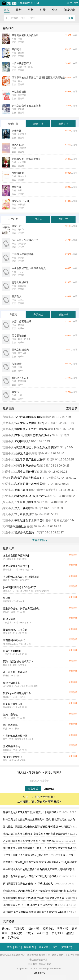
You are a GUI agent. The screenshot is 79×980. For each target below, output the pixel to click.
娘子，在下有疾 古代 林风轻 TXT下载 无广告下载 (30, 876)
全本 (55, 10)
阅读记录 (69, 10)
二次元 (29, 933)
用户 (69, 3)
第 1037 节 (63, 429)
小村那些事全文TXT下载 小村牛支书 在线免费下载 (30, 905)
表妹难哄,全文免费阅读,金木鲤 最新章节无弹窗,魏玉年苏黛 (35, 912)
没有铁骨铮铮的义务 (55, 520)
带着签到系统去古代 (27, 466)
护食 (34, 514)
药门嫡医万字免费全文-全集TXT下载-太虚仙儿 (28, 884)
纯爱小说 (8, 460)
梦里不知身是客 (24, 490)
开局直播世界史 (20, 526)
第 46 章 (35, 526)
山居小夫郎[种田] (25, 472)
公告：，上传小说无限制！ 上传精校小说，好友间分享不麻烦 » (39, 799)
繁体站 (6, 929)
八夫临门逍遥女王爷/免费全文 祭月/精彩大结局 (28, 841)
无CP (6, 478)
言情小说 (8, 417)
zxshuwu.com (20, 3)
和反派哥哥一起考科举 (28, 484)
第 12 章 (42, 502)
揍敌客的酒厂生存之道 (28, 460)
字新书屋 (19, 929)
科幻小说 (43, 933)
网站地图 (29, 947)
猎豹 (47, 417)
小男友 (51, 496)
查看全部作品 (39, 540)
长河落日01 (36, 453)
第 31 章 (48, 460)
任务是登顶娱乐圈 (25, 502)
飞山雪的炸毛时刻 (46, 490)
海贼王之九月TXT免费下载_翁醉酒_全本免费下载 (30, 812)
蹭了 (46, 484)
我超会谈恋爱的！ (25, 532)
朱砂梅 (19, 441)
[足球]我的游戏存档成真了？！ (29, 478)
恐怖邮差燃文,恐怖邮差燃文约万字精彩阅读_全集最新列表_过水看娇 (40, 891)
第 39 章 (37, 508)
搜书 (76, 3)
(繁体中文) (66, 947)
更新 (31, 10)
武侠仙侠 (14, 938)
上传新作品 (49, 789)
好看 (43, 10)
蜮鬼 (26, 441)
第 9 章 (44, 466)
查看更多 (72, 408)
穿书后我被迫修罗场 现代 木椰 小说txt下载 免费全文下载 (34, 898)
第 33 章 (62, 447)
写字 (40, 532)
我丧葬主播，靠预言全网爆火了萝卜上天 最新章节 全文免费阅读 (38, 848)
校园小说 (48, 929)
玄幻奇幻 (57, 933)
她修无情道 (21, 453)
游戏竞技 (16, 933)
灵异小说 (63, 929)
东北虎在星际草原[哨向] (29, 417)
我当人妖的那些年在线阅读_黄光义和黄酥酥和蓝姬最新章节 (35, 834)
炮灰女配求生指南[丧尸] (29, 423)
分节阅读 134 (53, 423)
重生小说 (8, 423)
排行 (19, 10)
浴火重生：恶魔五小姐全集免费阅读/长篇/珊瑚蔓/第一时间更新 (37, 827)
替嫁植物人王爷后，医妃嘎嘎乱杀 (35, 429)
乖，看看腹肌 (23, 514)
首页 (7, 10)
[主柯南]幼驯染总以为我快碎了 (33, 435)
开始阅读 (73, 555)
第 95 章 (41, 472)
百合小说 (8, 502)
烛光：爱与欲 (23, 508)
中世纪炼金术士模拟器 (28, 520)
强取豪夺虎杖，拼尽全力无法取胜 (35, 447)
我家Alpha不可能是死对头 (30, 496)
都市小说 (34, 929)
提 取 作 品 (33, 789)
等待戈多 (54, 478)
